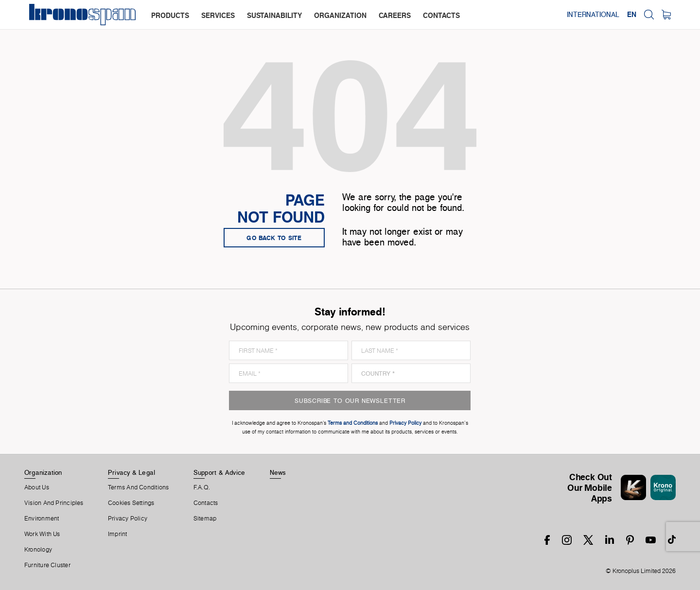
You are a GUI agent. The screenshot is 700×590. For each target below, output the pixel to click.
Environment (42, 519)
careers (395, 15)
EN (632, 15)
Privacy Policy (128, 519)
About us (37, 487)
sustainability (274, 15)
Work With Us (42, 534)
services (218, 15)
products (170, 15)
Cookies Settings (131, 503)
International (593, 15)
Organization (43, 472)
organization (340, 15)
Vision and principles (54, 503)
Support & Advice (219, 472)
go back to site (274, 238)
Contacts (206, 503)
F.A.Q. (202, 487)
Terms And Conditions (138, 487)
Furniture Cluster (47, 565)
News (278, 472)
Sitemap (205, 519)
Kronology (38, 550)
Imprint (118, 534)
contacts (441, 15)
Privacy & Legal (131, 472)
